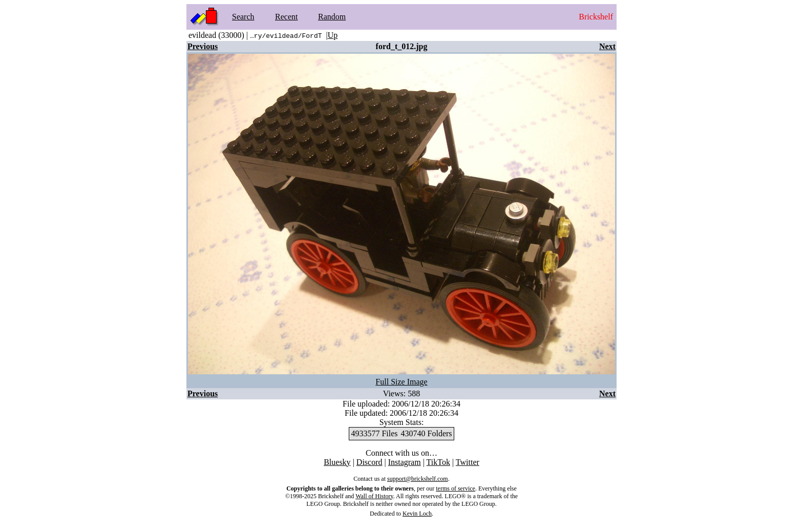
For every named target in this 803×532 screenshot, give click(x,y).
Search (243, 17)
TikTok (438, 462)
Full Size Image (401, 382)
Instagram (405, 462)
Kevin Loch (417, 514)
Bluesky (337, 462)
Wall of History (374, 496)
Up (333, 35)
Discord (369, 462)
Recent (286, 17)
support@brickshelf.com (418, 479)
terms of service (456, 488)
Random (332, 17)
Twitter (468, 462)
